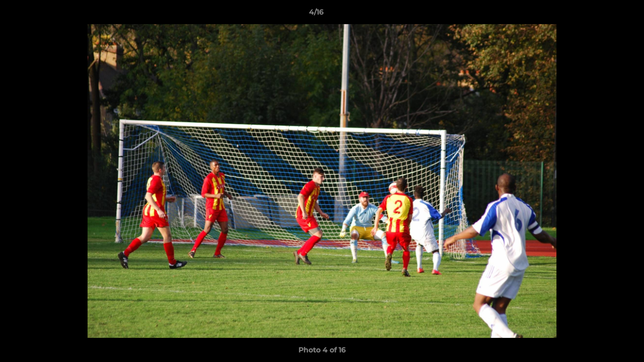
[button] (602, 15)
